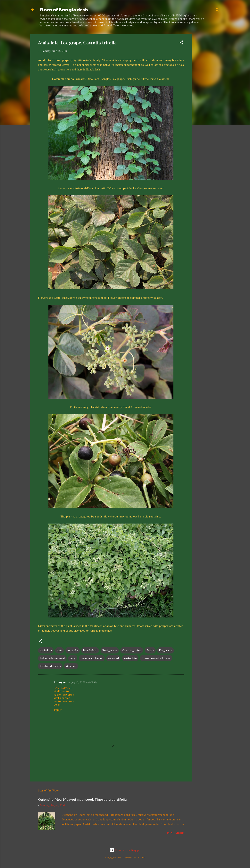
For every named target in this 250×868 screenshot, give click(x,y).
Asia (59, 650)
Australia (73, 650)
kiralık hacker (62, 691)
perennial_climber (92, 658)
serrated (113, 658)
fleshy (150, 650)
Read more (175, 833)
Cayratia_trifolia (132, 650)
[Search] (217, 11)
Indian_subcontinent (52, 658)
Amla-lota (46, 650)
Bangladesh (90, 650)
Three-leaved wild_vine (156, 658)
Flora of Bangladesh (64, 9)
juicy (73, 658)
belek (57, 704)
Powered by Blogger (125, 850)
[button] (181, 43)
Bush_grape (110, 650)
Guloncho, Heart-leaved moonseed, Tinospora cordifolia (82, 799)
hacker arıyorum (64, 694)
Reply (58, 710)
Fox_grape (166, 650)
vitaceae (71, 666)
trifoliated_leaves (50, 666)
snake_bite (130, 658)
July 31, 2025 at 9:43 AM (84, 682)
